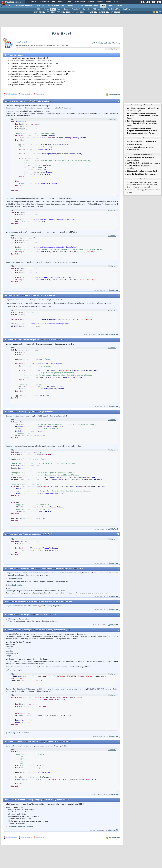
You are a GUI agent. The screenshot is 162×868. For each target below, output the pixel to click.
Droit (108, 2)
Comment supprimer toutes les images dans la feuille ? (29, 69)
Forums (34, 2)
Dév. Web (70, 6)
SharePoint (86, 9)
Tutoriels (45, 2)
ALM (48, 6)
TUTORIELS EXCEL (64, 12)
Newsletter (79, 2)
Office (103, 6)
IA (43, 6)
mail (148, 187)
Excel (53, 9)
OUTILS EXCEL (91, 12)
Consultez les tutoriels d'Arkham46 (20, 827)
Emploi (90, 2)
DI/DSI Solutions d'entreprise (23, 6)
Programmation (86, 6)
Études (100, 2)
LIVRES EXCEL (104, 12)
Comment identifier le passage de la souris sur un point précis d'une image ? (37, 80)
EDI (77, 6)
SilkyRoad (114, 290)
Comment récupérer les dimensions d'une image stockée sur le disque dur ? (37, 82)
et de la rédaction (141, 174)
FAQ (54, 2)
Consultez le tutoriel (15, 578)
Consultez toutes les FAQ (106, 43)
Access (46, 9)
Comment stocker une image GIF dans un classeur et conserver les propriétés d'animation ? (43, 72)
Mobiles (110, 6)
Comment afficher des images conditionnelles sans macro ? (30, 77)
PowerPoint (76, 9)
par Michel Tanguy (142, 123)
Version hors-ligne (114, 95)
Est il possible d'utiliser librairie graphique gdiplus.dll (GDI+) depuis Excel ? (36, 85)
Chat (68, 2)
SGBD (96, 6)
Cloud (38, 6)
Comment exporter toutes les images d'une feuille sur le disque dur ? (34, 64)
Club (116, 2)
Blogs (61, 2)
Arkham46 (114, 830)
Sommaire (12, 55)
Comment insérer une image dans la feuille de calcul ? (28, 58)
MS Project (96, 9)
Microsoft (55, 6)
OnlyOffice (126, 9)
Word (59, 9)
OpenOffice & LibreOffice (111, 9)
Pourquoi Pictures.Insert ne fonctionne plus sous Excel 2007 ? (31, 61)
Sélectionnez (112, 120)
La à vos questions (143, 163)
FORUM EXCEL (40, 12)
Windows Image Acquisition (51, 606)
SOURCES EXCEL (78, 12)
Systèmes (119, 6)
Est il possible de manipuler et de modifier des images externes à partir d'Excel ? (38, 74)
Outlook (67, 9)
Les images (23, 55)
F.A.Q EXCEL (51, 12)
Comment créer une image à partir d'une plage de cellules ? (30, 66)
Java (63, 6)
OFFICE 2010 (115, 12)
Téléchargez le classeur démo (18, 619)
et (138, 158)
